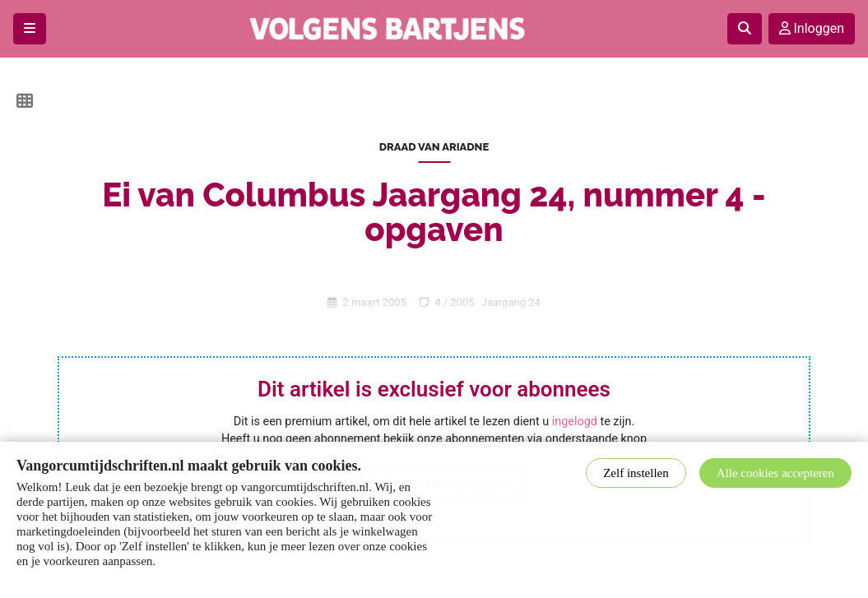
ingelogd (575, 422)
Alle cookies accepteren (775, 473)
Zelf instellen (636, 473)
